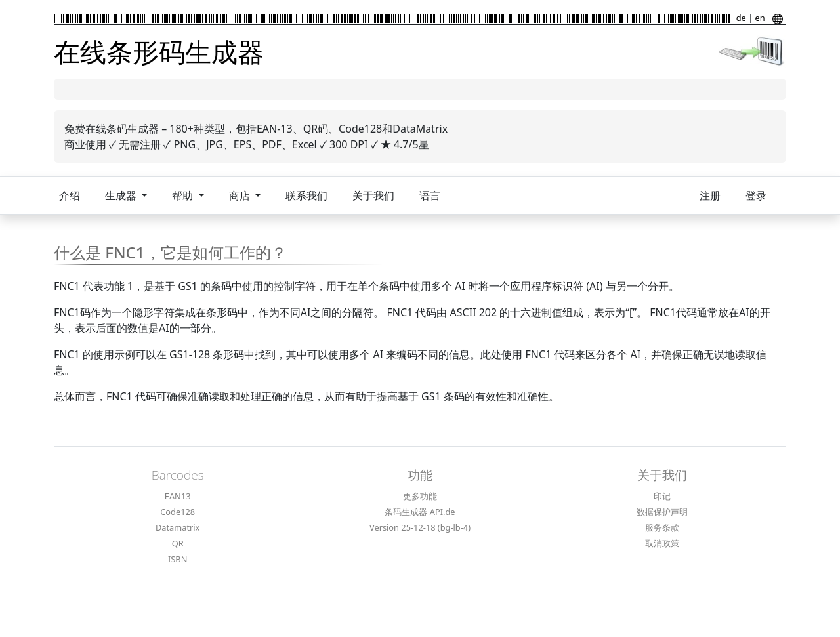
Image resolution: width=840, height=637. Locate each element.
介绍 (70, 195)
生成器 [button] (122, 195)
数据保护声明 (662, 512)
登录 (756, 195)
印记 (662, 496)
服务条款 (662, 527)
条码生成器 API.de (420, 512)
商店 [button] (241, 195)
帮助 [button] (184, 195)
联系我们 (306, 195)
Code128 (178, 512)
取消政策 (662, 543)
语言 (430, 195)
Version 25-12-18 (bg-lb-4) (420, 527)
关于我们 (373, 195)
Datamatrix (178, 527)
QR (178, 543)
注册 (710, 195)
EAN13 (178, 496)
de (741, 18)
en (760, 18)
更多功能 (420, 496)
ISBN (178, 559)
